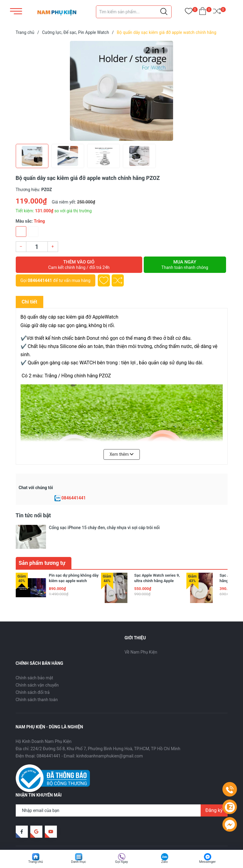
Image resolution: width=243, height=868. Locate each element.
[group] (122, 91)
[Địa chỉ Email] (122, 792)
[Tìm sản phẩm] (134, 12)
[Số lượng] (37, 247)
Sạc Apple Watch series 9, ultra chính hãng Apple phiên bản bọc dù (157, 562)
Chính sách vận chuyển (37, 667)
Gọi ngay (121, 862)
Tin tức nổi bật (33, 515)
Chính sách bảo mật (34, 659)
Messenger (207, 862)
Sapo (105, 835)
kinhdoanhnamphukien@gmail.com (110, 737)
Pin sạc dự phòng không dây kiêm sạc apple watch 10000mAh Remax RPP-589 (74, 562)
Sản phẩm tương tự (42, 544)
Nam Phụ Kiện (63, 835)
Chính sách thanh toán (37, 681)
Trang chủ (36, 862)
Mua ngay (185, 265)
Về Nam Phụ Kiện (141, 634)
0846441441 (40, 280)
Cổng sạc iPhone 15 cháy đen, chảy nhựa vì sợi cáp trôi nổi (104, 528)
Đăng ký (214, 792)
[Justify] (164, 12)
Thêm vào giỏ (79, 265)
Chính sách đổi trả (33, 674)
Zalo (165, 862)
